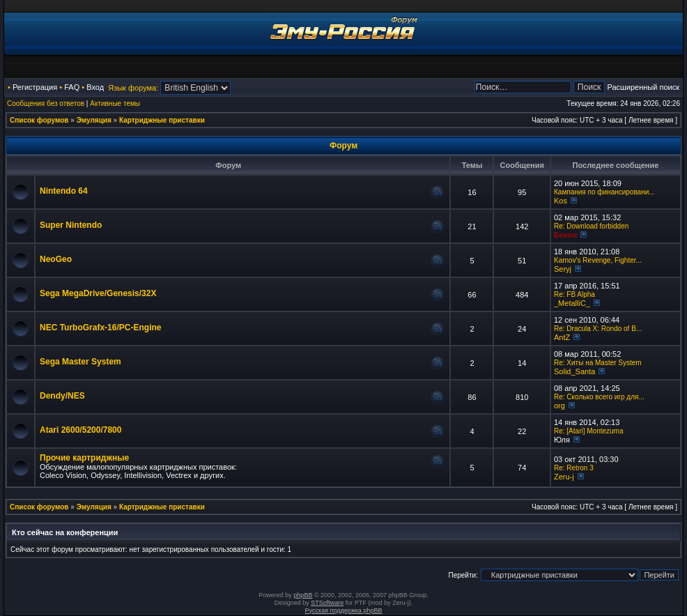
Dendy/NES (62, 396)
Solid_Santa (574, 371)
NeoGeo (56, 259)
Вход (95, 87)
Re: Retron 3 (574, 468)
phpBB (303, 595)
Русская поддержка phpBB (344, 610)
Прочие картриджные (84, 458)
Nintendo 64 (64, 191)
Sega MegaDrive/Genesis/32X (98, 293)
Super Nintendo (71, 225)
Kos (561, 201)
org (559, 406)
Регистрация (35, 87)
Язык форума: (133, 88)
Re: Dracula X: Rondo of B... (598, 329)
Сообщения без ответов (46, 103)
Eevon (565, 235)
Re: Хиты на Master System (598, 363)
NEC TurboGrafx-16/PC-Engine (100, 328)
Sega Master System (80, 362)
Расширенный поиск (643, 87)
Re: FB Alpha (574, 294)
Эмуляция (94, 120)
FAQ (72, 87)
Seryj (563, 269)
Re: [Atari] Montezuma (588, 431)
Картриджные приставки (162, 120)
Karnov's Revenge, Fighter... (598, 260)
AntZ (562, 337)
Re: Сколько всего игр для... (599, 397)
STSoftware (327, 603)
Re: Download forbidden (591, 226)
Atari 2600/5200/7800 (80, 430)
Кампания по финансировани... (604, 192)
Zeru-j (564, 477)
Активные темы (115, 103)
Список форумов (39, 120)
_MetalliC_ (572, 303)
